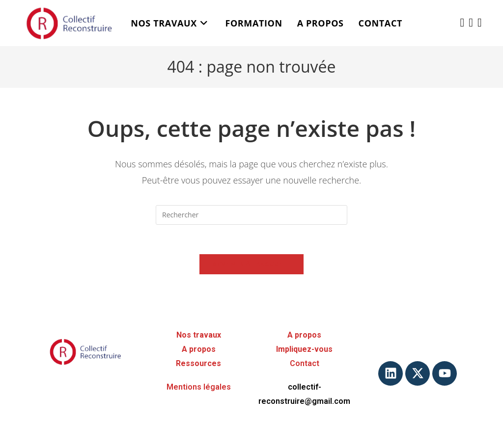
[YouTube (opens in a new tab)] (480, 22)
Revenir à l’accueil (251, 264)
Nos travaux (199, 335)
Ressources (198, 363)
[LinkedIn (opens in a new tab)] (471, 22)
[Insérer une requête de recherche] (251, 215)
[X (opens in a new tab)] (462, 22)
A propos (199, 349)
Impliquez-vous (304, 349)
